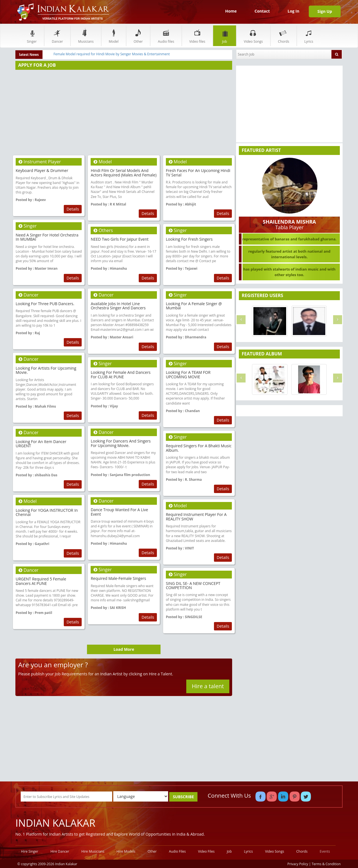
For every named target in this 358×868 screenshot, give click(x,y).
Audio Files (177, 851)
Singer (32, 36)
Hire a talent (208, 686)
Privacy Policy (298, 864)
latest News (29, 55)
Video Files (206, 851)
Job (225, 36)
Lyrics (309, 36)
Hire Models (126, 851)
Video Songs (253, 36)
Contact (262, 11)
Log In (293, 11)
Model (114, 36)
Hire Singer (30, 851)
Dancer (57, 36)
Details (73, 209)
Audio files (166, 36)
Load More (124, 649)
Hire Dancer (60, 851)
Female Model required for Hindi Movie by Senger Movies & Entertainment (112, 54)
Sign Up (325, 11)
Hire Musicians (93, 851)
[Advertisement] (124, 110)
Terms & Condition (326, 864)
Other (138, 36)
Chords (284, 36)
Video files (197, 36)
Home (231, 11)
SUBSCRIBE (183, 797)
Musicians (86, 36)
